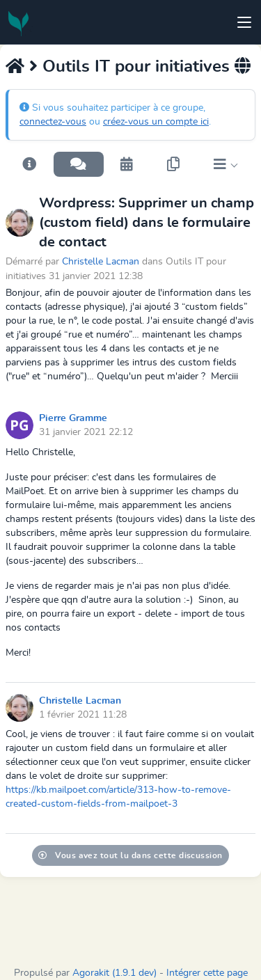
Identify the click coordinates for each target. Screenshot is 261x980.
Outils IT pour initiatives (136, 67)
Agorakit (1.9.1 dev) (114, 973)
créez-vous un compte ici (156, 122)
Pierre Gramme (73, 418)
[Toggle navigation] (244, 22)
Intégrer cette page (207, 973)
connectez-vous (53, 122)
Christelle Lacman (101, 261)
